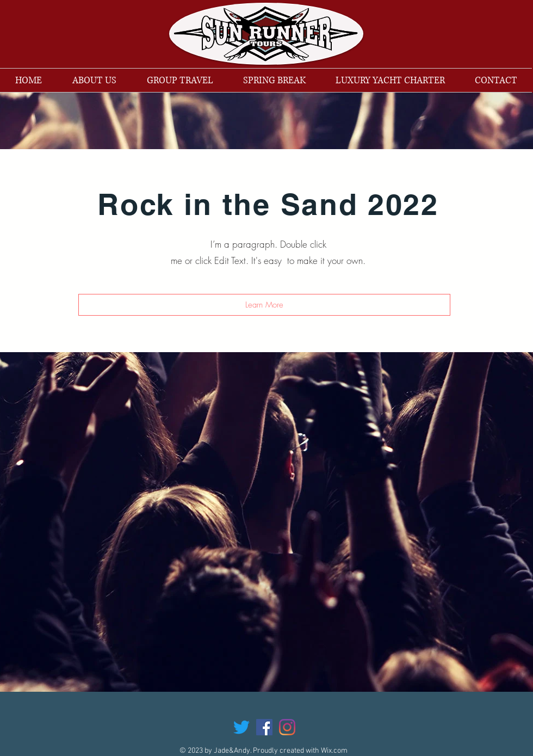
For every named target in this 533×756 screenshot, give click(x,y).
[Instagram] (287, 727)
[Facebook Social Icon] (264, 727)
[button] (264, 305)
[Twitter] (241, 727)
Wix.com (334, 751)
